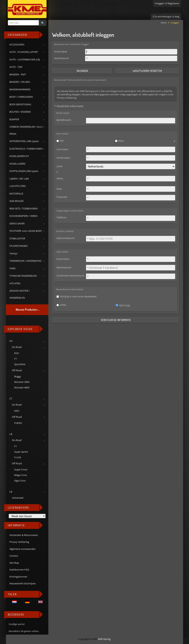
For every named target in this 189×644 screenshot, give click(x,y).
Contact (14, 556)
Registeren (173, 3)
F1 (16, 359)
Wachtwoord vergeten (147, 71)
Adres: (60, 178)
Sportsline (20, 364)
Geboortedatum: (66, 238)
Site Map (14, 563)
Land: (60, 166)
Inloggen (159, 3)
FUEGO (18, 423)
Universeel (18, 498)
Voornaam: (63, 149)
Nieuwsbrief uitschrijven (23, 583)
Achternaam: (63, 158)
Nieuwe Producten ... (28, 310)
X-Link (18, 457)
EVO (17, 353)
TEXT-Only (125, 305)
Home (164, 23)
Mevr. (121, 141)
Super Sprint (21, 452)
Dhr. (62, 141)
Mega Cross (21, 475)
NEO (17, 411)
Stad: (59, 189)
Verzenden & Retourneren (24, 535)
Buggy (18, 376)
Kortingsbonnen (18, 577)
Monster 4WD (22, 387)
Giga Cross (20, 481)
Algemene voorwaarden (23, 549)
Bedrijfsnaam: (64, 120)
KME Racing (104, 639)
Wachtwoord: (62, 58)
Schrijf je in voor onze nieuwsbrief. (78, 296)
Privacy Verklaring (19, 542)
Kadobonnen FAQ (19, 570)
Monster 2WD (22, 382)
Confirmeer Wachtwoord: (70, 276)
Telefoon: (62, 217)
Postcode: (62, 197)
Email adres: (61, 52)
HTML (63, 305)
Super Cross (21, 469)
